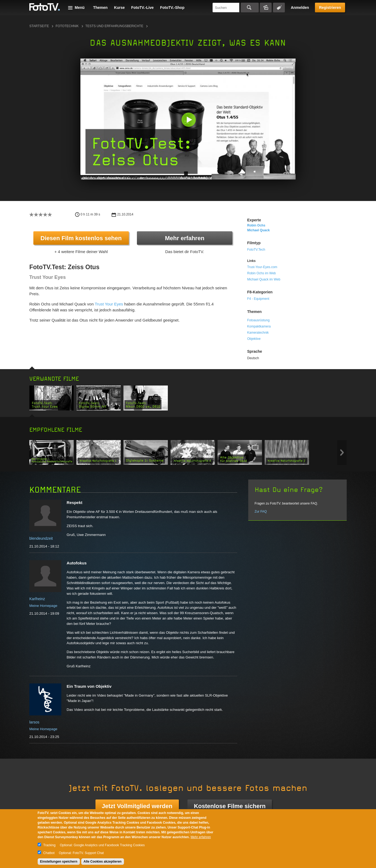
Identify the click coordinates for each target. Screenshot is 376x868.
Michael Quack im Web (264, 279)
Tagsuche (279, 8)
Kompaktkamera (259, 326)
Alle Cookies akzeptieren (103, 862)
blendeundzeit (41, 538)
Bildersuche (266, 8)
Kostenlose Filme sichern (230, 806)
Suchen (250, 8)
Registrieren (330, 8)
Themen (100, 8)
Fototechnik (67, 26)
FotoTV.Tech (256, 250)
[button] (189, 120)
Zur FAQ (261, 512)
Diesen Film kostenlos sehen (81, 238)
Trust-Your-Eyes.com (262, 267)
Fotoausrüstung (258, 320)
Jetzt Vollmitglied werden (137, 806)
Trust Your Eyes (109, 304)
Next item (342, 453)
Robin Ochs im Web (261, 273)
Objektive (254, 339)
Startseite (39, 26)
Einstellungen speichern (59, 862)
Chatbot (49, 853)
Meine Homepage (43, 606)
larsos (34, 722)
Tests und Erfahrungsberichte (114, 26)
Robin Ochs (256, 225)
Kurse (119, 8)
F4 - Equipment (258, 299)
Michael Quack (258, 230)
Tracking (49, 845)
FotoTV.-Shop (172, 8)
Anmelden (300, 8)
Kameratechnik (258, 333)
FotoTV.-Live (143, 8)
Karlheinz (37, 599)
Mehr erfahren (185, 238)
